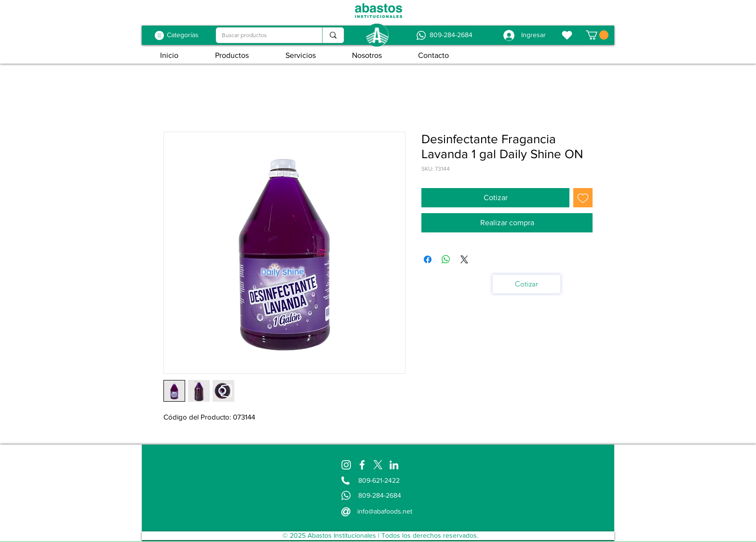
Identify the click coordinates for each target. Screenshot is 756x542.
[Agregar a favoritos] (583, 198)
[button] (597, 35)
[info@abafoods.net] (385, 511)
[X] (378, 465)
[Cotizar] (526, 284)
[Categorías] (183, 35)
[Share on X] (464, 259)
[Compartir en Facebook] (428, 259)
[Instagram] (346, 465)
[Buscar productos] (262, 35)
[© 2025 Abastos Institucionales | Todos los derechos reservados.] (380, 536)
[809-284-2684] (451, 35)
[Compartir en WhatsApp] (446, 259)
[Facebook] (362, 465)
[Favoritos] (567, 35)
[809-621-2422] (380, 481)
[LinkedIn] (394, 465)
